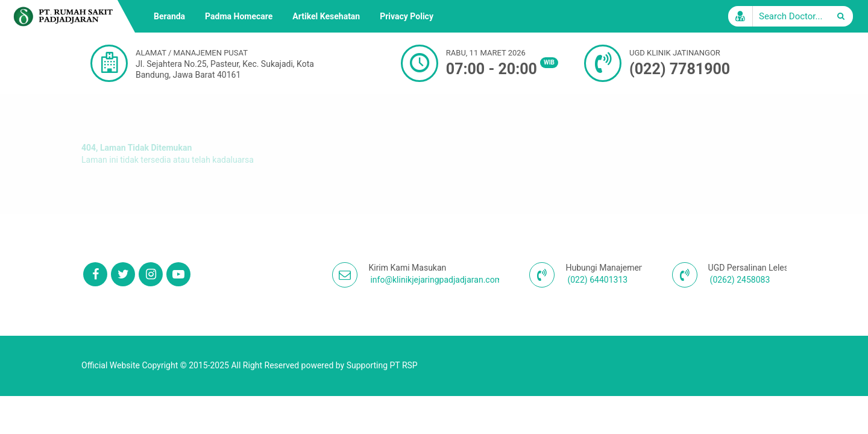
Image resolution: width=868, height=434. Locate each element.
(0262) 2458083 (740, 280)
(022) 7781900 (680, 69)
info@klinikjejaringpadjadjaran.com (436, 280)
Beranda (169, 16)
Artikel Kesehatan (326, 16)
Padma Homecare (239, 16)
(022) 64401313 (597, 280)
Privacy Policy (407, 16)
